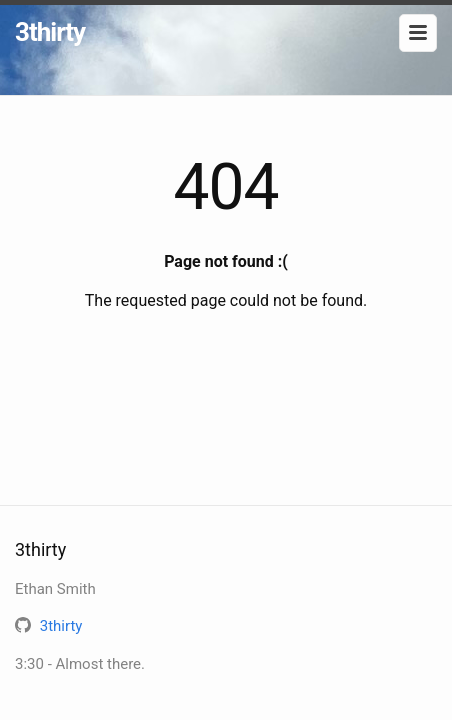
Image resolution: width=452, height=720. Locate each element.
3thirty (50, 32)
